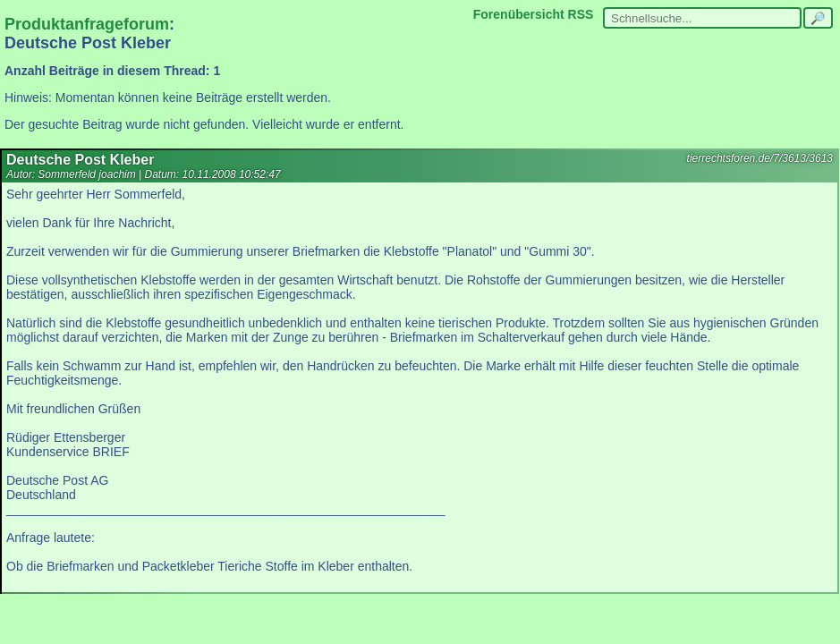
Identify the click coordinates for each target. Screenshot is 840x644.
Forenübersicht (519, 14)
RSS (581, 14)
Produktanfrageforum (87, 24)
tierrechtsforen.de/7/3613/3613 (760, 158)
